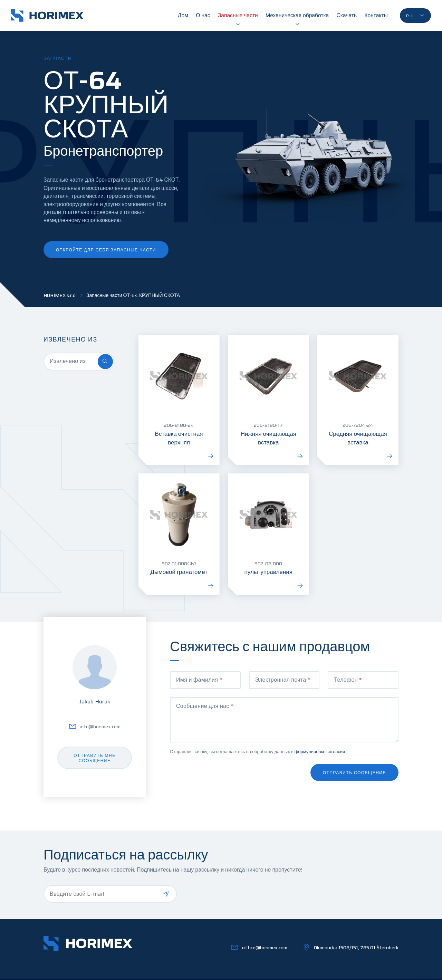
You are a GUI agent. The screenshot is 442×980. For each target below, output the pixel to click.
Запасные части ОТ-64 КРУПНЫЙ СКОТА (133, 295)
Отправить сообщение (354, 773)
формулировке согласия (320, 752)
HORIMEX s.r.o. (60, 295)
